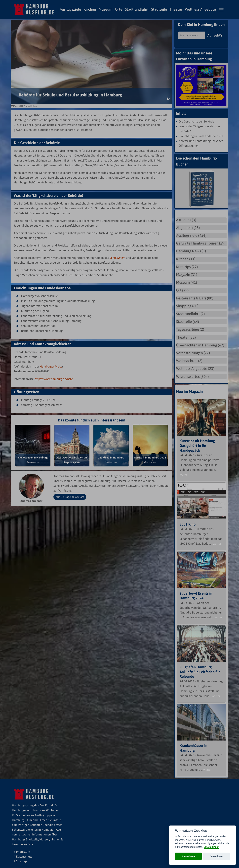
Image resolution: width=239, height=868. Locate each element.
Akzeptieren (188, 856)
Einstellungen (211, 847)
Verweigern (217, 856)
